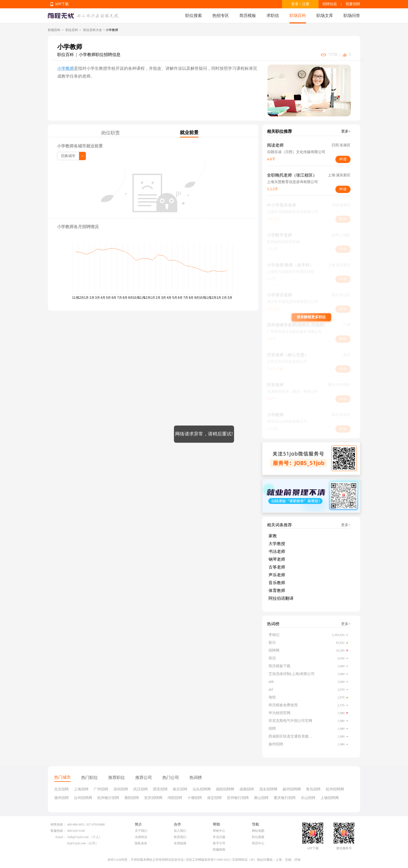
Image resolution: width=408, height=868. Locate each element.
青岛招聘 (313, 789)
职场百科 (298, 15)
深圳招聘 (121, 789)
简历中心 (258, 843)
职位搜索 (194, 15)
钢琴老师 (277, 559)
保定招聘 (214, 798)
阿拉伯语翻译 (281, 598)
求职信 (273, 15)
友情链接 (180, 843)
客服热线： (58, 831)
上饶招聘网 (330, 798)
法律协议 (141, 837)
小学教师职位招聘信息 (100, 55)
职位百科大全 (93, 30)
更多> (346, 131)
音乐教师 (277, 583)
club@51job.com (78, 837)
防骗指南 (219, 850)
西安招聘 (160, 789)
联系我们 (180, 837)
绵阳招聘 (175, 798)
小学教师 (66, 68)
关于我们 (141, 831)
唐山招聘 (261, 798)
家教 (273, 536)
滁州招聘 (61, 798)
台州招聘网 (83, 798)
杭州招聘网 (335, 789)
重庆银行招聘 (285, 798)
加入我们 (180, 831)
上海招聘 (81, 789)
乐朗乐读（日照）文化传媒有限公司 (296, 152)
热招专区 (221, 15)
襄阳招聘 (132, 798)
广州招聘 (101, 789)
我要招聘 (353, 4)
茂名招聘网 (268, 789)
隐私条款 (141, 843)
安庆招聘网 (153, 798)
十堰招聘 (195, 798)
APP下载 (62, 4)
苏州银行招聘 (238, 798)
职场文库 (325, 15)
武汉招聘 (141, 789)
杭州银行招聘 (108, 798)
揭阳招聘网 (225, 789)
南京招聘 (180, 789)
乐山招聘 (308, 798)
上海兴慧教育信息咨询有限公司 (292, 182)
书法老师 (277, 551)
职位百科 (72, 30)
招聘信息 (330, 4)
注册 (306, 4)
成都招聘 (247, 789)
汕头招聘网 (202, 789)
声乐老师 (277, 575)
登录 (295, 4)
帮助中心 (219, 831)
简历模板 (248, 15)
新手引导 (219, 843)
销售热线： (58, 825)
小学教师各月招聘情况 (78, 227)
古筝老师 (277, 567)
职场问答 (352, 15)
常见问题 (219, 837)
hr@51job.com (76, 843)
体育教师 (277, 591)
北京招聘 (61, 789)
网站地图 (258, 831)
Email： (61, 837)
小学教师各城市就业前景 (80, 146)
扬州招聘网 (292, 789)
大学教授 (277, 544)
